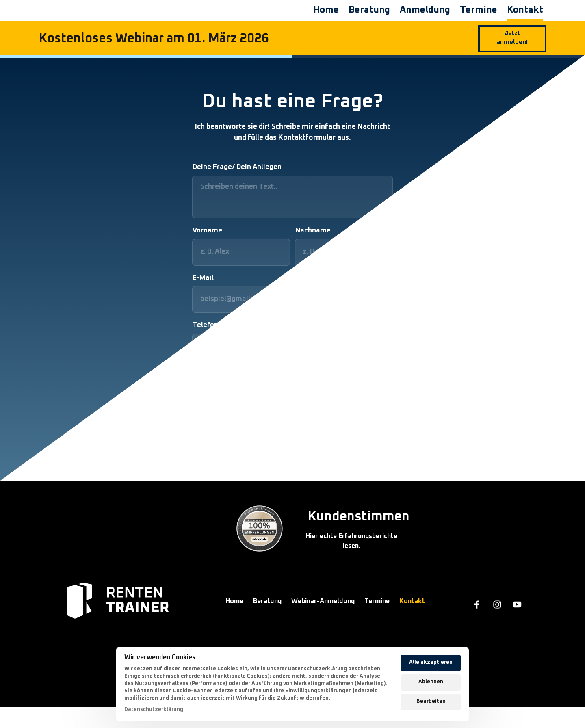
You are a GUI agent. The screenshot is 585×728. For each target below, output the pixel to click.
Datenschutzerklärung (154, 710)
